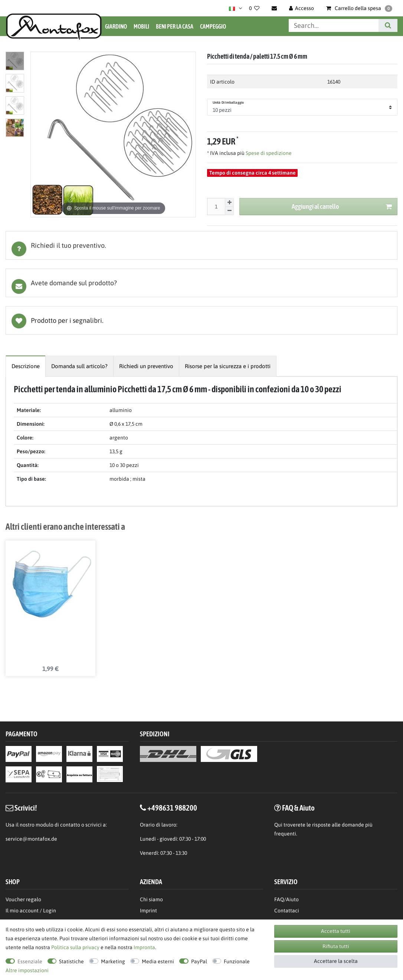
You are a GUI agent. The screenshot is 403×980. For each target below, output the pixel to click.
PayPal (199, 961)
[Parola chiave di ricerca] (334, 25)
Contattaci (287, 911)
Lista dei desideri (201, 320)
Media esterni (158, 961)
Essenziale (30, 961)
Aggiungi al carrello (342, 207)
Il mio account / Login (31, 911)
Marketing (113, 961)
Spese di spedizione (268, 153)
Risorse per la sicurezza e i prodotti (228, 366)
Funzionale (237, 961)
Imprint (148, 911)
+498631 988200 (172, 808)
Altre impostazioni (27, 970)
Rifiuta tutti (336, 946)
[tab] (201, 245)
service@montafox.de (31, 839)
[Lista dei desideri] (254, 8)
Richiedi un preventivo (146, 366)
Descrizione (26, 366)
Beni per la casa (175, 26)
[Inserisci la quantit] (216, 207)
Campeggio (213, 26)
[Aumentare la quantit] (229, 202)
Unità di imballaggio (228, 103)
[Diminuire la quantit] (229, 211)
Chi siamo (151, 900)
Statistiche (71, 961)
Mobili (141, 26)
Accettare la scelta (336, 961)
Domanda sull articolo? (79, 366)
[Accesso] (302, 8)
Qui (278, 825)
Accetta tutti (336, 931)
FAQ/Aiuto (286, 900)
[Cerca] (388, 25)
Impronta (144, 947)
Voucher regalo (23, 900)
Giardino (116, 26)
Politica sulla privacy (75, 947)
